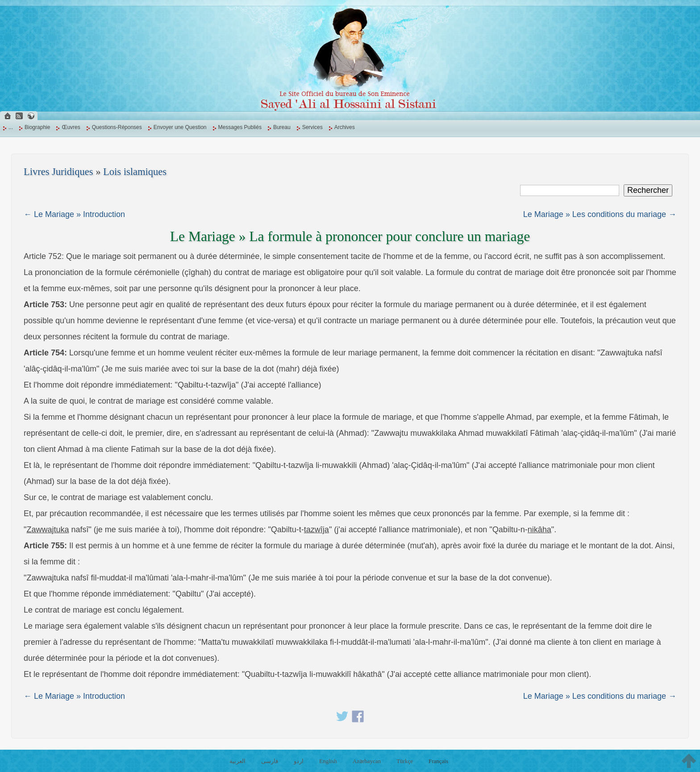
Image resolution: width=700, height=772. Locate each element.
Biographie (37, 127)
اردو (299, 761)
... (11, 127)
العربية (237, 761)
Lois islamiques (135, 172)
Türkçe (405, 761)
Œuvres (71, 127)
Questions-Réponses (117, 127)
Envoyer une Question (180, 127)
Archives (345, 127)
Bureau (282, 127)
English (328, 761)
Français (438, 761)
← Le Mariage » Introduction (74, 214)
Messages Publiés (240, 127)
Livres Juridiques (58, 172)
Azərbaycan (367, 761)
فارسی (270, 761)
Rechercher (648, 190)
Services (312, 127)
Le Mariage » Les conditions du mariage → (600, 214)
